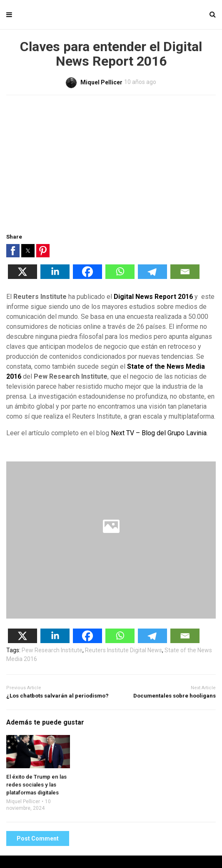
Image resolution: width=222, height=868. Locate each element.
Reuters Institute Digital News (123, 650)
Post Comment (38, 838)
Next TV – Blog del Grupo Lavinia (159, 433)
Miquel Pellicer (23, 801)
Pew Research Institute (52, 650)
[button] (13, 251)
